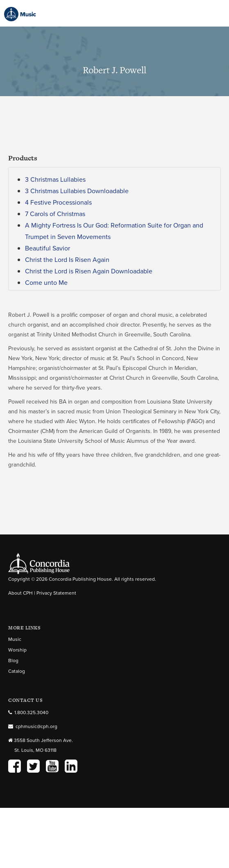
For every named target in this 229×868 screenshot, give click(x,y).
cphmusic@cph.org (36, 726)
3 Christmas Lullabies (55, 179)
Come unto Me (46, 283)
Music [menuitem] (15, 639)
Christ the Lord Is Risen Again (67, 260)
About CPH (20, 593)
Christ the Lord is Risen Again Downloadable (89, 271)
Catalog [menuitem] (17, 671)
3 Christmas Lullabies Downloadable (77, 191)
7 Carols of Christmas (55, 214)
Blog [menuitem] (13, 661)
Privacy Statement (56, 593)
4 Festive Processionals (58, 202)
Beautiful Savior (48, 248)
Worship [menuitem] (17, 650)
